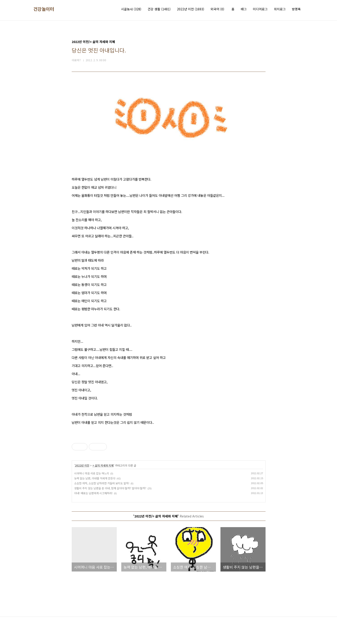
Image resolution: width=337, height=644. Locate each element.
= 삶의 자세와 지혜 (103, 465)
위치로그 (280, 9)
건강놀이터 (44, 9)
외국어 (217, 9)
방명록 (296, 9)
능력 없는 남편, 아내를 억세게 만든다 (95, 478)
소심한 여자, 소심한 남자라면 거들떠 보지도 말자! (102, 483)
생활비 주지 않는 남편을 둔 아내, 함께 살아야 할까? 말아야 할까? (110, 488)
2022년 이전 (191, 9)
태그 (244, 9)
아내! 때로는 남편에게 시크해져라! (93, 493)
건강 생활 (159, 9)
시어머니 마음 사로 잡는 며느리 (92, 473)
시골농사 (131, 9)
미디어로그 (260, 9)
